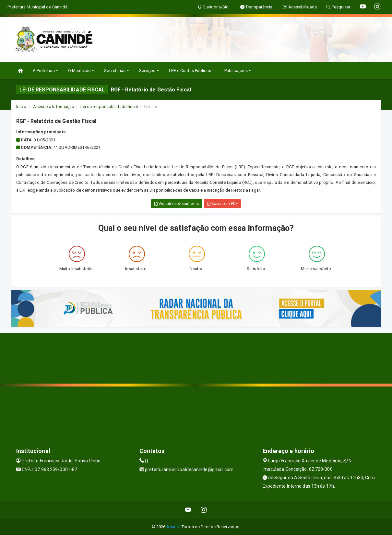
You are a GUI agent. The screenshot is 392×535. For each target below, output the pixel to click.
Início (21, 107)
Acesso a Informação (54, 107)
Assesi (173, 527)
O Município (81, 71)
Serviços (149, 71)
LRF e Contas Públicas (192, 71)
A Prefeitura (46, 71)
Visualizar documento (177, 204)
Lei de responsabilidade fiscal (109, 107)
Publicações (238, 71)
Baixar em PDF (223, 204)
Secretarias (117, 71)
